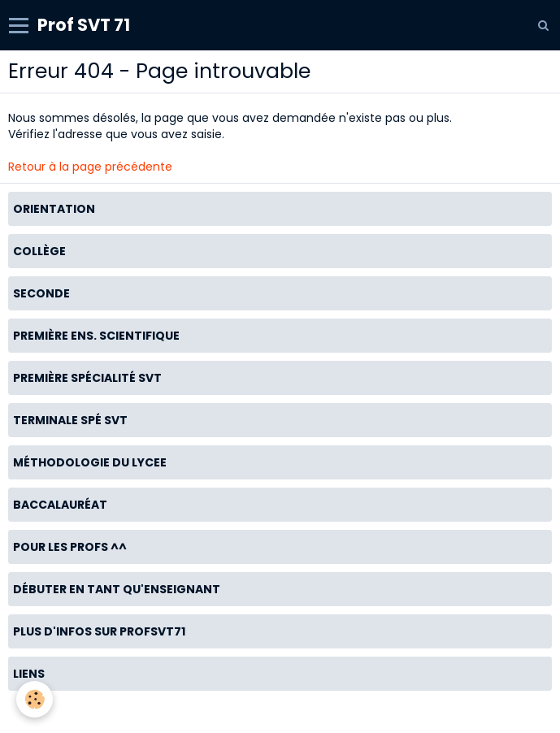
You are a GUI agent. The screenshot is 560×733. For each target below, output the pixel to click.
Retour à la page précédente (90, 167)
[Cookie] (35, 699)
